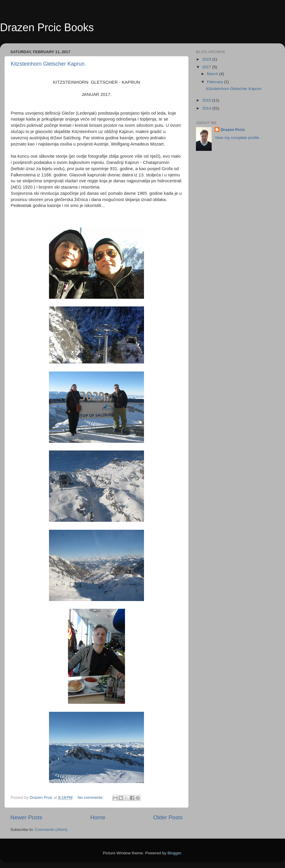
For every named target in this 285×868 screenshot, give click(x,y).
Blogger (174, 853)
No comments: (91, 797)
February (216, 82)
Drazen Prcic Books (47, 27)
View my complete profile (237, 138)
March (213, 74)
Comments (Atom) (51, 830)
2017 (207, 67)
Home (98, 817)
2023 (207, 59)
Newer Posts (26, 817)
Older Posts (168, 817)
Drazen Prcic (233, 130)
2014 (207, 108)
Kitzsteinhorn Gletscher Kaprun (48, 64)
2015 (207, 100)
